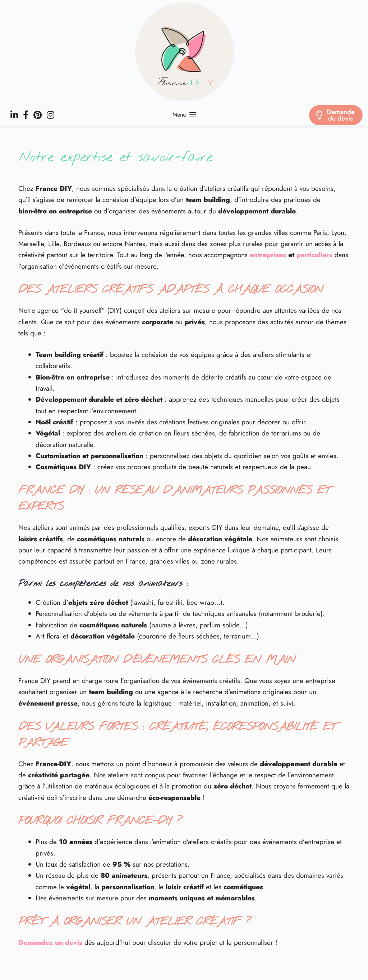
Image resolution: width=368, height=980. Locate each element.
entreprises (268, 255)
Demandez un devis (50, 943)
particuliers (314, 255)
